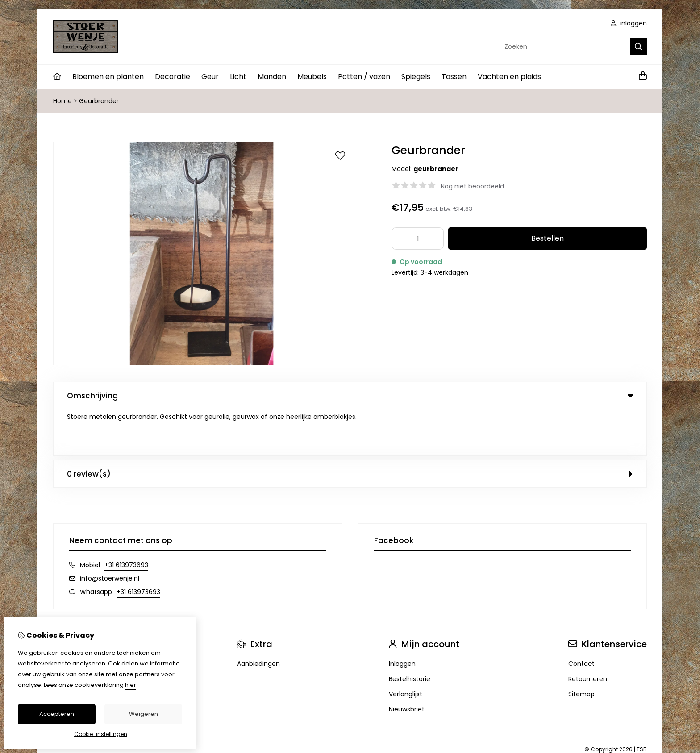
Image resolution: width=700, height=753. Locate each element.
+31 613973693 (126, 519)
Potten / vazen (364, 77)
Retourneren (588, 633)
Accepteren (57, 714)
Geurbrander (99, 101)
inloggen (629, 23)
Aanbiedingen (258, 618)
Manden (272, 77)
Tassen (454, 77)
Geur (210, 77)
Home (62, 101)
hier (131, 685)
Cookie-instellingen (101, 734)
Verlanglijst (406, 648)
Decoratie (173, 77)
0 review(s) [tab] (350, 428)
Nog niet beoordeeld (472, 186)
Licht (238, 77)
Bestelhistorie (410, 633)
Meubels (312, 77)
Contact (581, 618)
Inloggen (402, 618)
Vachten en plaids (509, 77)
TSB (642, 703)
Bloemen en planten (108, 77)
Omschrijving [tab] (350, 396)
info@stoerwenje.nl (110, 532)
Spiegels (416, 77)
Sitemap (581, 648)
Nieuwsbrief (407, 663)
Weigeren (144, 714)
